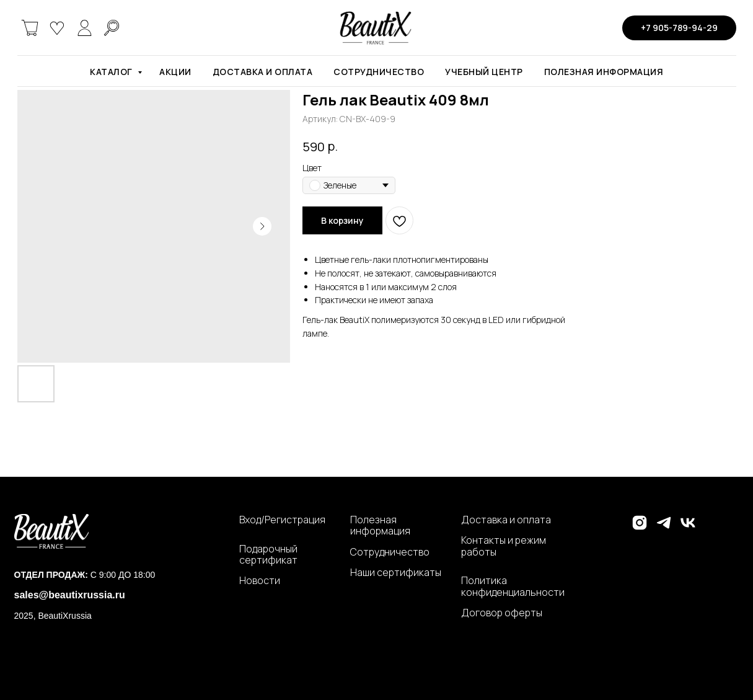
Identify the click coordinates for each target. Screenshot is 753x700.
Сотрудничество (379, 72)
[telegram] (664, 528)
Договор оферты (502, 613)
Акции (175, 72)
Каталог (112, 72)
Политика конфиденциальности (513, 586)
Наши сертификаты (396, 572)
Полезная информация (604, 72)
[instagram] (640, 528)
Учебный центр (484, 72)
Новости (260, 580)
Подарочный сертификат (268, 555)
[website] (30, 28)
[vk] (688, 528)
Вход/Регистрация (282, 520)
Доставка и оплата (263, 72)
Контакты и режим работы (504, 546)
